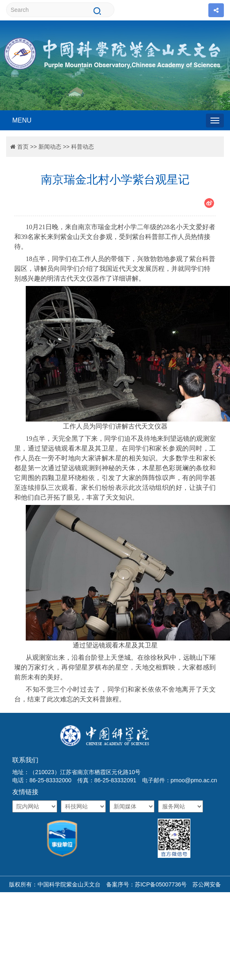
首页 (23, 147)
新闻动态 (50, 147)
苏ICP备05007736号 (161, 884)
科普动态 (83, 147)
